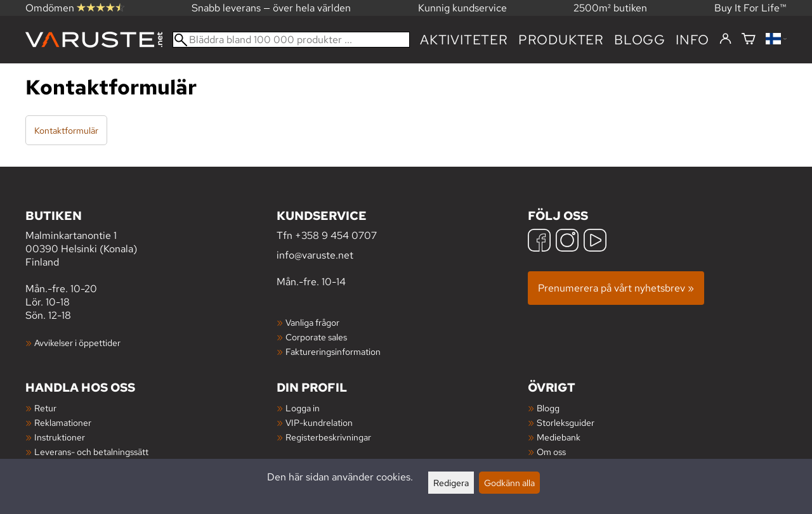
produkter (561, 40)
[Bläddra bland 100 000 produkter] (291, 40)
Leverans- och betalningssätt (91, 452)
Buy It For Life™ (750, 8)
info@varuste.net (315, 255)
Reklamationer (63, 422)
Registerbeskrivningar (328, 437)
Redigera (451, 483)
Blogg (548, 408)
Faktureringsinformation (333, 351)
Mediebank (559, 437)
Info (692, 40)
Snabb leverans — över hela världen (271, 8)
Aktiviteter (464, 40)
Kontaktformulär (66, 130)
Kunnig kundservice (462, 8)
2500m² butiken (610, 8)
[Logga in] (725, 39)
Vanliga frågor (312, 322)
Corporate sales (316, 337)
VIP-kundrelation (319, 422)
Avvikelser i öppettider (77, 343)
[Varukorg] (749, 40)
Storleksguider (566, 422)
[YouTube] (595, 242)
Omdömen (75, 8)
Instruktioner (60, 437)
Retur (45, 408)
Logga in (303, 408)
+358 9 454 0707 (336, 235)
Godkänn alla (509, 483)
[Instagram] (567, 242)
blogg (640, 40)
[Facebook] (539, 242)
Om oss (551, 452)
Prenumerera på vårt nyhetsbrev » (616, 288)
